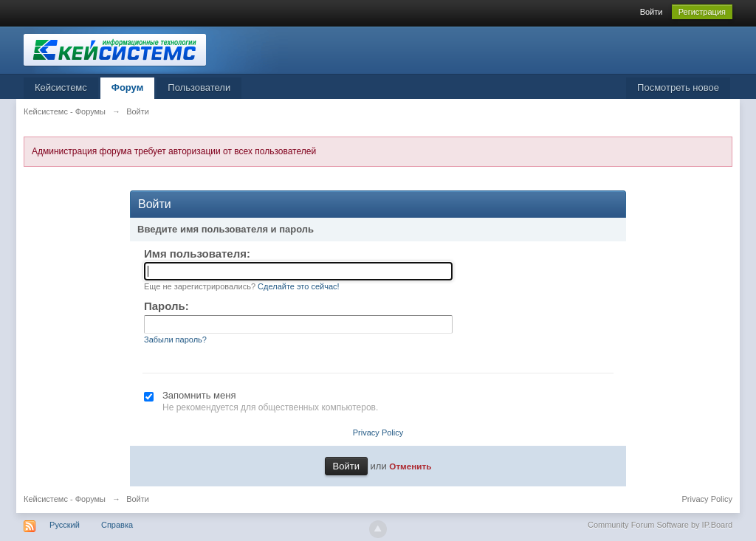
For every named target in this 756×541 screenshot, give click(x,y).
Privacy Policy (378, 433)
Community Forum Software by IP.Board (660, 525)
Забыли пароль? (175, 340)
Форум (127, 87)
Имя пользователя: (197, 254)
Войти (652, 12)
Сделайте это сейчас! (299, 286)
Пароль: (166, 306)
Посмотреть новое (678, 87)
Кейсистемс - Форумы (65, 499)
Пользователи (199, 87)
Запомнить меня (199, 395)
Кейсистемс (61, 87)
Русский (65, 525)
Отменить (410, 466)
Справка (117, 525)
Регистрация (702, 12)
